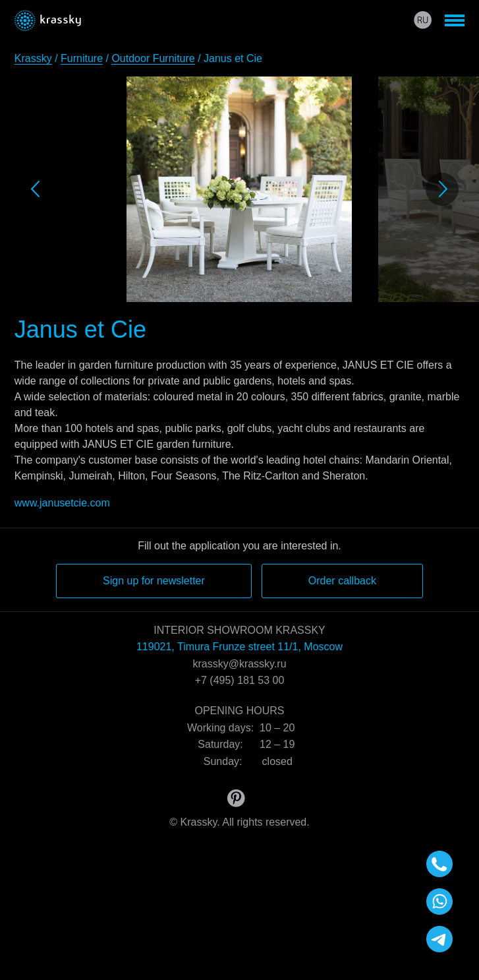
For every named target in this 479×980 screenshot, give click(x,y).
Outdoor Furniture (153, 58)
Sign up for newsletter (154, 581)
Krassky (33, 58)
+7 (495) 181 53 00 (240, 680)
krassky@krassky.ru (239, 664)
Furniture (82, 58)
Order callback (342, 581)
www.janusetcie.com (62, 503)
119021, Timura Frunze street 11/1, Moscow (239, 647)
